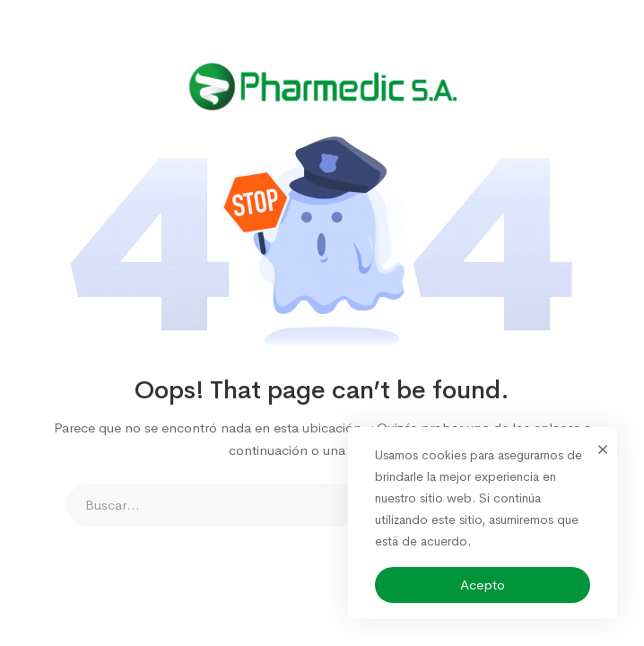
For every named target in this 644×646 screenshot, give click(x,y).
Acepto (483, 585)
